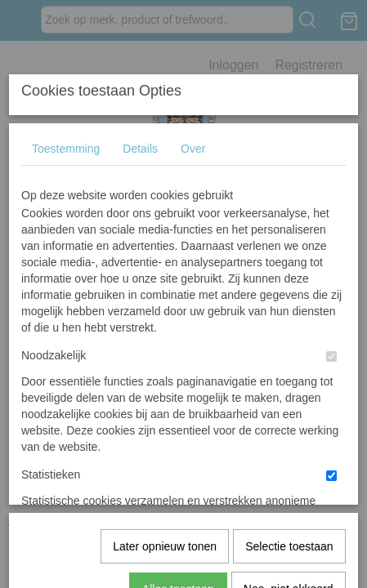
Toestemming (66, 270)
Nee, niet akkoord (289, 529)
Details (140, 270)
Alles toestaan (178, 529)
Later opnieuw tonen (165, 487)
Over (193, 270)
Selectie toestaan (289, 487)
